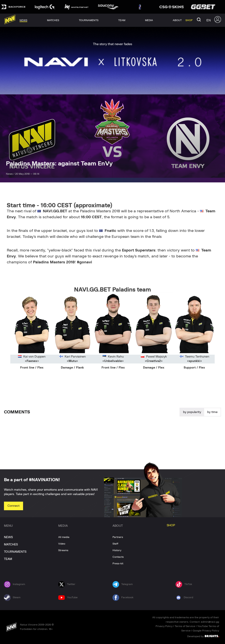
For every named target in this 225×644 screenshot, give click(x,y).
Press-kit (118, 563)
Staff (115, 544)
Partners (118, 537)
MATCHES (11, 545)
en (209, 20)
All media (64, 537)
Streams (63, 550)
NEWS (8, 537)
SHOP (171, 525)
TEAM (8, 559)
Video (62, 544)
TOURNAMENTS (15, 552)
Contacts (118, 557)
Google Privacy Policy (206, 631)
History (117, 550)
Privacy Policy (164, 626)
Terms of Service (185, 626)
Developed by (203, 636)
